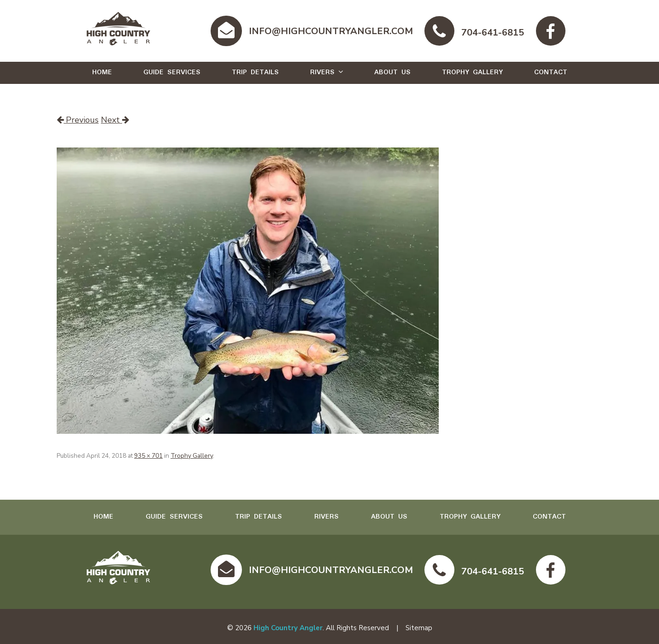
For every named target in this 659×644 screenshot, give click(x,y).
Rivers (322, 72)
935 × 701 (148, 456)
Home (102, 72)
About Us (392, 72)
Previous (78, 120)
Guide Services (172, 72)
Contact (551, 72)
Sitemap (419, 628)
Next (115, 120)
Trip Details (255, 72)
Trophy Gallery (472, 72)
